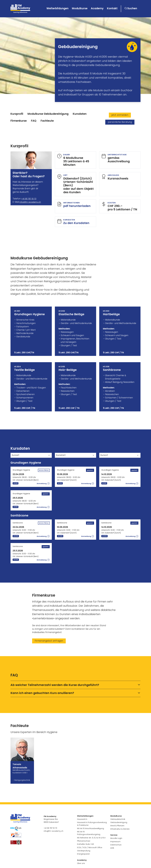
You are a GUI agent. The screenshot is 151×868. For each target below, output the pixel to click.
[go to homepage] (21, 9)
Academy (97, 8)
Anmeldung (41, 485)
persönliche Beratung (120, 122)
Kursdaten (80, 114)
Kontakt (112, 8)
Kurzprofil (17, 114)
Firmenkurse (19, 121)
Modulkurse (80, 8)
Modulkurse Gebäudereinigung (48, 114)
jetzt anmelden (120, 115)
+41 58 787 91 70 (29, 199)
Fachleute (47, 121)
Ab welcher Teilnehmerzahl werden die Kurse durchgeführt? (55, 686)
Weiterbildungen (57, 8)
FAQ (34, 121)
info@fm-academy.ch (31, 202)
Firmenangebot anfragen (49, 642)
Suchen (132, 8)
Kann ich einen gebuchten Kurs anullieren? (42, 694)
